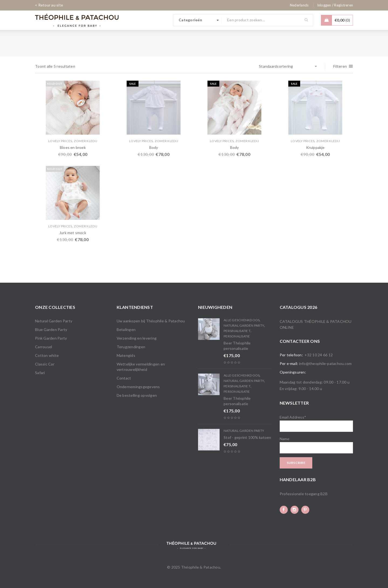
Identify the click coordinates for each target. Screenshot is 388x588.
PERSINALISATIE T (237, 331)
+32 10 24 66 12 (319, 355)
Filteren (340, 66)
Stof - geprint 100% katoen (247, 437)
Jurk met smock (73, 233)
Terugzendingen (131, 347)
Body (154, 147)
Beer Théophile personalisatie (237, 346)
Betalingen (126, 329)
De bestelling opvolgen (137, 395)
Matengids (126, 355)
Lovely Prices (60, 141)
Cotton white (47, 355)
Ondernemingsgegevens (138, 387)
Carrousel (44, 347)
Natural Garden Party (54, 321)
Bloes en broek (73, 147)
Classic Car (45, 364)
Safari (40, 373)
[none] (299, 5)
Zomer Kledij (86, 141)
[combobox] (198, 20)
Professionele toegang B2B (304, 494)
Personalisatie (237, 336)
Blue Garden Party (51, 329)
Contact (124, 378)
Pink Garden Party (51, 338)
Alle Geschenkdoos (242, 320)
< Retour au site (49, 5)
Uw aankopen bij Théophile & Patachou (151, 321)
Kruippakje (315, 147)
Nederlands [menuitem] (299, 5)
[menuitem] (299, 5)
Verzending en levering (137, 338)
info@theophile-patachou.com (325, 363)
